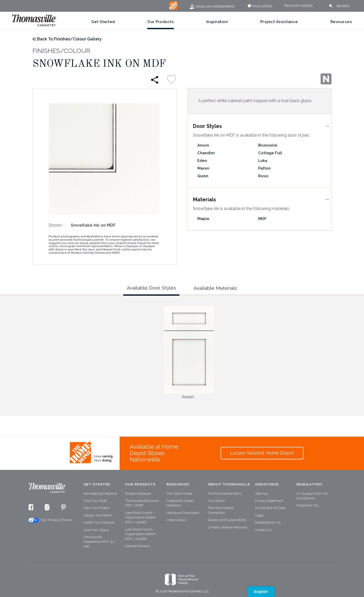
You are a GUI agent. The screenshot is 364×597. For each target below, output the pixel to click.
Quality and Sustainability (227, 520)
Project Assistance (279, 22)
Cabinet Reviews (138, 546)
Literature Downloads (183, 513)
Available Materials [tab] (215, 288)
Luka (263, 161)
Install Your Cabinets (99, 522)
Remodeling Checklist (100, 494)
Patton (264, 168)
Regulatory (309, 484)
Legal (259, 515)
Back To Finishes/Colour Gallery (69, 39)
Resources (341, 22)
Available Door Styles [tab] (151, 288)
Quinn (203, 176)
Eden (202, 161)
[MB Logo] (173, 9)
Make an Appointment (212, 7)
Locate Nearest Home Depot (262, 453)
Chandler (206, 153)
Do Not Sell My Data (270, 508)
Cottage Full (270, 153)
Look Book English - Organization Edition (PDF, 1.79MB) (140, 517)
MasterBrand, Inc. (268, 522)
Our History (216, 501)
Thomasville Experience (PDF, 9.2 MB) (99, 542)
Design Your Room (98, 515)
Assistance (267, 484)
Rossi (263, 176)
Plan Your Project (97, 508)
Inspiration (217, 22)
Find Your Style (95, 501)
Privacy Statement (269, 501)
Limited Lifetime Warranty (228, 527)
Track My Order (298, 6)
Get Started (103, 22)
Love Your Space (96, 530)
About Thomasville (229, 484)
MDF (262, 219)
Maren (203, 168)
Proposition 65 (307, 505)
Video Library (177, 520)
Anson (203, 145)
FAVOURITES (259, 6)
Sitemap (261, 494)
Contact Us (263, 530)
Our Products (161, 22)
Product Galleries (138, 494)
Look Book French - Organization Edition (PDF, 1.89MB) (140, 534)
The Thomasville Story (225, 494)
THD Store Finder (179, 494)
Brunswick (268, 145)
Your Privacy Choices (50, 520)
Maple (203, 219)
